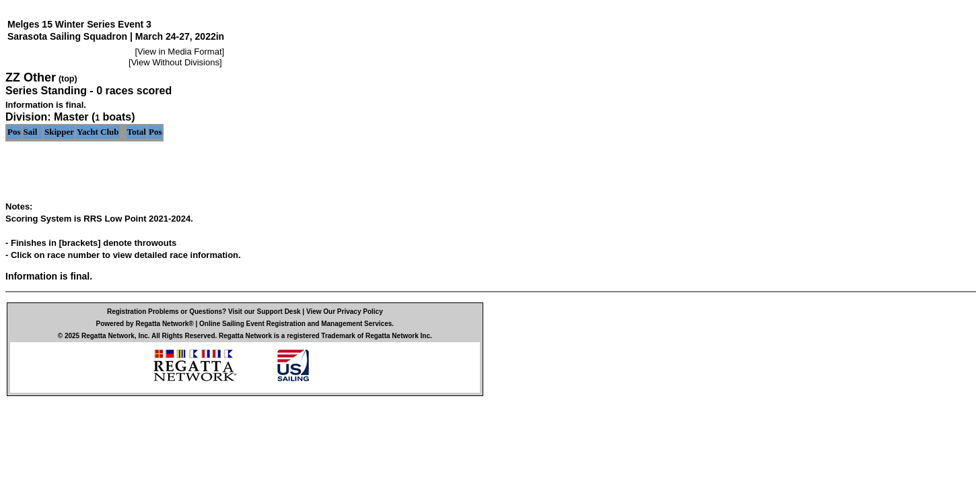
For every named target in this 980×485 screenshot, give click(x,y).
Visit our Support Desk (265, 312)
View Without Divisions (175, 62)
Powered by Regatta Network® (145, 324)
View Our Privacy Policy (345, 312)
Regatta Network (108, 336)
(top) (68, 79)
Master (71, 117)
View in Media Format (179, 52)
